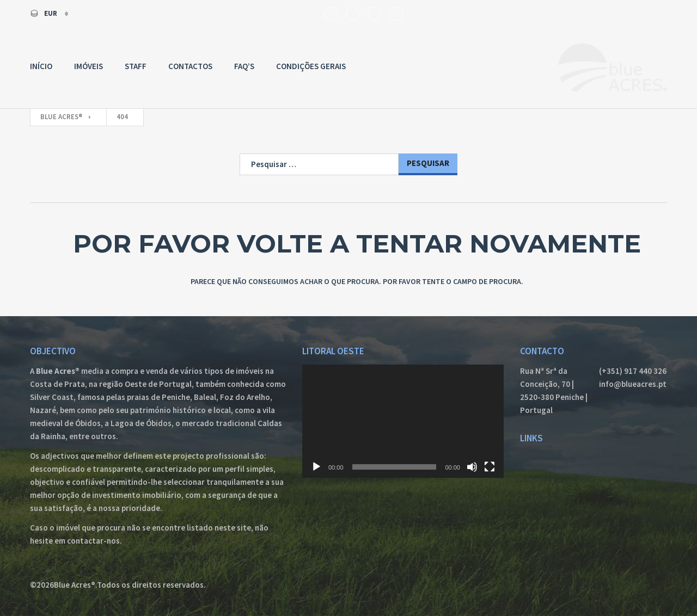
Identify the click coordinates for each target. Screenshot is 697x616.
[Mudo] (472, 467)
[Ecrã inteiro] (490, 467)
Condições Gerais (311, 66)
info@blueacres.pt (633, 384)
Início (41, 66)
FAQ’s (244, 66)
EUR (44, 13)
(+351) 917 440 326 (633, 371)
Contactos (190, 66)
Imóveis (88, 66)
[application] (403, 421)
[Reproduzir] (316, 467)
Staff (136, 66)
